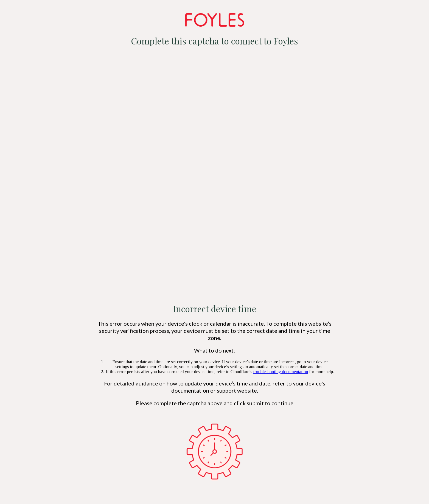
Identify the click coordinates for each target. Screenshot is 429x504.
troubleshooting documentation (281, 372)
